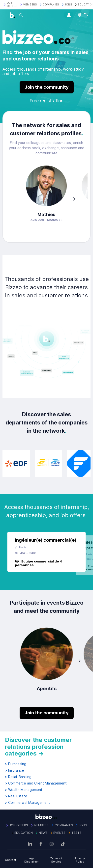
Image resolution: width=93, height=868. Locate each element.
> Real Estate (16, 796)
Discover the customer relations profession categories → (38, 747)
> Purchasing (16, 764)
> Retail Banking (18, 777)
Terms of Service (56, 860)
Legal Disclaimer (31, 860)
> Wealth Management (24, 790)
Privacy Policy (80, 860)
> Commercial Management (28, 803)
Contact (11, 860)
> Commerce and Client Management (36, 783)
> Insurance (15, 770)
